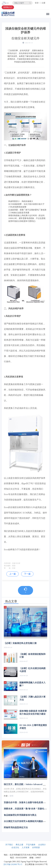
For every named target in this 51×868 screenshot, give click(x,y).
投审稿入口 (8, 7)
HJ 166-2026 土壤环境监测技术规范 (33, 727)
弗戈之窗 (19, 845)
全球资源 (36, 847)
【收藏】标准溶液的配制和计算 (33, 656)
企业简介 (42, 845)
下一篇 (27, 574)
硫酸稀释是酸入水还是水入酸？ (33, 684)
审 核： (8, 568)
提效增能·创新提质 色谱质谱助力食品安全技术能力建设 (33, 712)
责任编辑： (8, 566)
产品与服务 (31, 845)
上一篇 (13, 574)
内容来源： (8, 563)
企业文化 (15, 847)
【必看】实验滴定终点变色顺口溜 (20, 643)
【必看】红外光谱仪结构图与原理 (33, 670)
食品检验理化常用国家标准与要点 (20, 815)
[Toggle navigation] (8, 3)
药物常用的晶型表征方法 (16, 827)
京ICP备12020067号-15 (13, 864)
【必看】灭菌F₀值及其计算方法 (33, 698)
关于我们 (9, 845)
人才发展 (26, 847)
